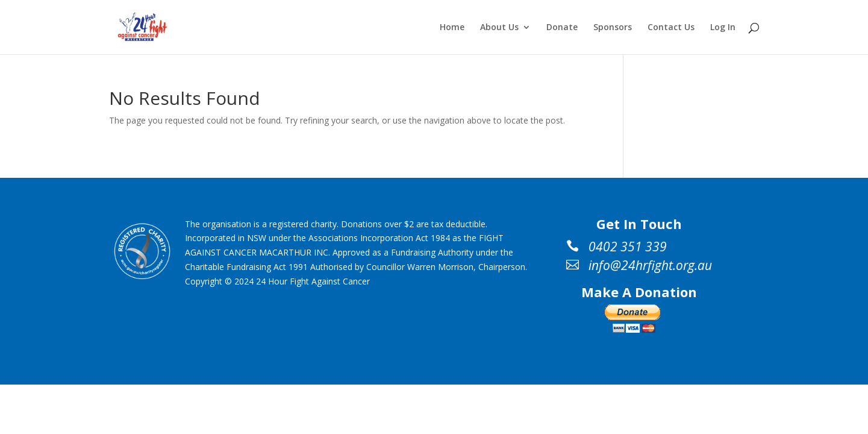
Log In (723, 28)
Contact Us (671, 28)
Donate (562, 28)
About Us (499, 28)
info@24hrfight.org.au (650, 265)
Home (452, 28)
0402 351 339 (628, 247)
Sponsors (613, 28)
